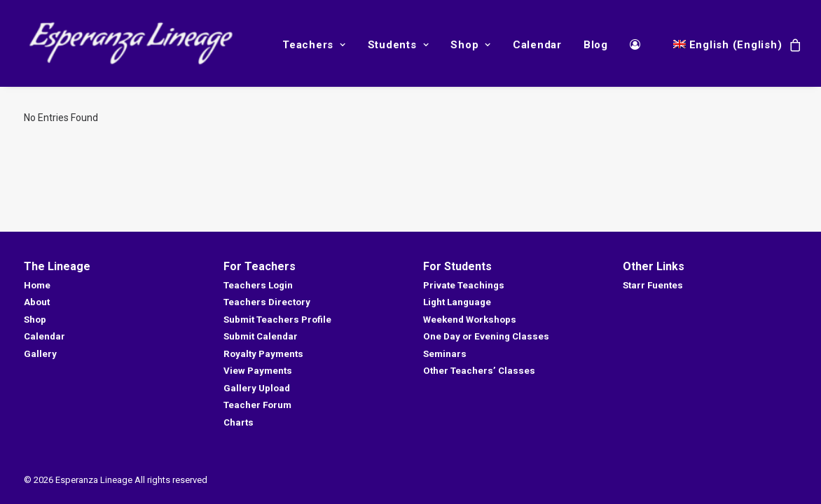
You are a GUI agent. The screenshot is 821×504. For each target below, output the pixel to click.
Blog (596, 45)
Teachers (314, 45)
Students (399, 45)
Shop (471, 45)
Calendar (537, 45)
